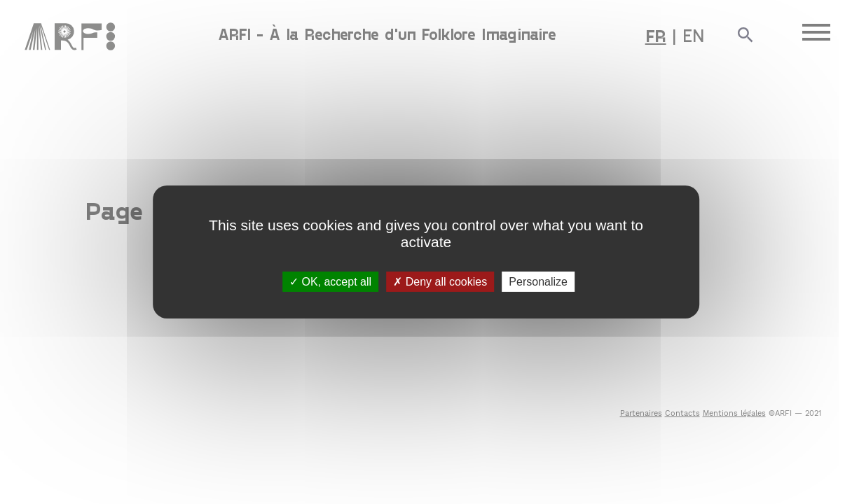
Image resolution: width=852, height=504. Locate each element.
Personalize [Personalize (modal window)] (538, 282)
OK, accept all (330, 282)
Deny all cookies (440, 282)
